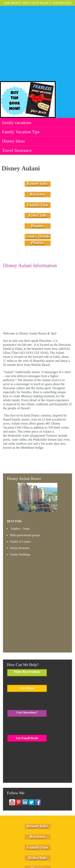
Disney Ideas (59, 846)
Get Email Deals (27, 680)
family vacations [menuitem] (17, 64)
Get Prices (27, 630)
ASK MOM (11, 3)
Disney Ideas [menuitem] (13, 83)
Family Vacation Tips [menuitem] (21, 73)
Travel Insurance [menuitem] (17, 92)
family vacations (17, 846)
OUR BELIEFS (62, 3)
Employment (47, 851)
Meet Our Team (35, 3)
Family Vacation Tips (39, 846)
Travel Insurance (30, 851)
